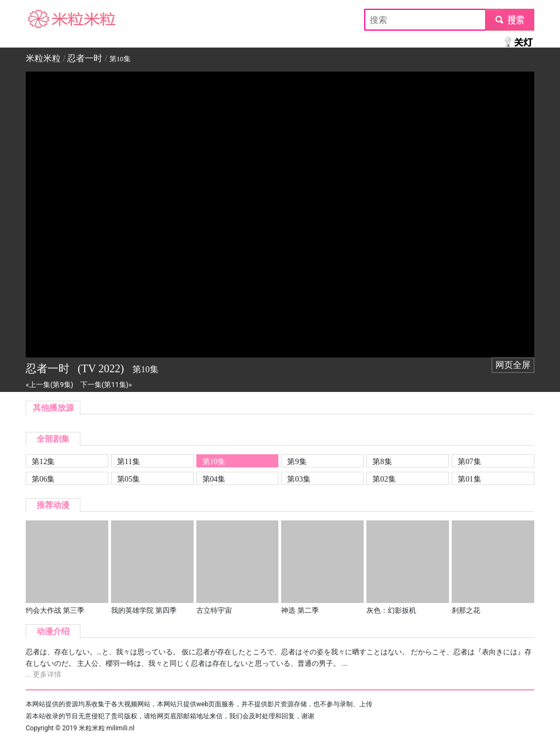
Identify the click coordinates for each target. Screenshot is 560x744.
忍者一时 (85, 58)
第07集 (469, 461)
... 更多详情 (43, 674)
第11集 (129, 461)
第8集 (382, 461)
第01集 (469, 479)
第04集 (214, 479)
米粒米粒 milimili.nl (107, 728)
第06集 (43, 479)
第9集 (297, 461)
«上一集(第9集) (49, 385)
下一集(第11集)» (106, 385)
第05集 (129, 479)
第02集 (384, 479)
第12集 (43, 461)
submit (509, 19)
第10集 (214, 461)
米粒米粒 (43, 19)
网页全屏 (513, 365)
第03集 (299, 479)
